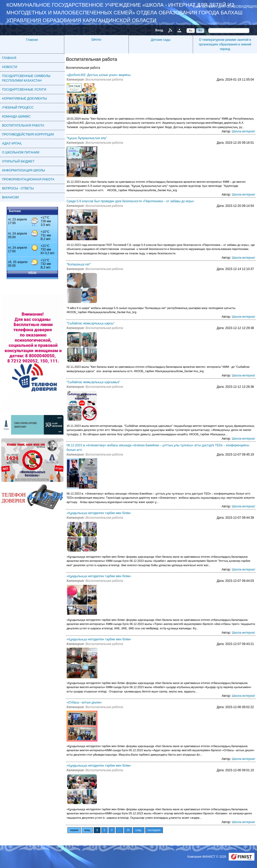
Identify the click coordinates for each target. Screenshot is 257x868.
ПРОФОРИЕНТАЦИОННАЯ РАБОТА (28, 179)
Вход (159, 30)
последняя (154, 830)
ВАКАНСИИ (10, 197)
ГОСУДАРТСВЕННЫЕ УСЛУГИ (24, 90)
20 (128, 830)
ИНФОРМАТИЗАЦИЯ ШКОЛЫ (24, 170)
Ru (200, 30)
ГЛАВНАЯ (9, 58)
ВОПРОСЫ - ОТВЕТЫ (18, 188)
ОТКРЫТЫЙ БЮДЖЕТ (18, 161)
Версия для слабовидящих (230, 6)
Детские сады (161, 40)
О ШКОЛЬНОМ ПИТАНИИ (21, 152)
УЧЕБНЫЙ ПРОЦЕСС (18, 108)
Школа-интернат (244, 131)
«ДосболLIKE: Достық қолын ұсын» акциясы (99, 75)
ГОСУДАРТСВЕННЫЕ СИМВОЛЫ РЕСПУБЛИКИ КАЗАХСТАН (26, 78)
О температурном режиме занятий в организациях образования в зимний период (225, 44)
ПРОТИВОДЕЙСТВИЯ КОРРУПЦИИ (28, 134)
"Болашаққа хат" (79, 264)
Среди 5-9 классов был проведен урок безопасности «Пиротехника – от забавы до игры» (130, 201)
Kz (191, 30)
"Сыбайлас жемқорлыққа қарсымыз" (93, 382)
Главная (32, 40)
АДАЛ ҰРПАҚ (12, 143)
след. (139, 830)
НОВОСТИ (10, 67)
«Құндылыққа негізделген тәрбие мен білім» (99, 513)
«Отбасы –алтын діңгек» (84, 702)
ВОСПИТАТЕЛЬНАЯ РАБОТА (23, 126)
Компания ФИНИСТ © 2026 (207, 857)
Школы (96, 40)
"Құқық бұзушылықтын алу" (87, 138)
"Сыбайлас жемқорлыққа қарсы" (90, 323)
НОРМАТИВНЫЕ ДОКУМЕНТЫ (24, 99)
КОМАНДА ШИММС (16, 117)
